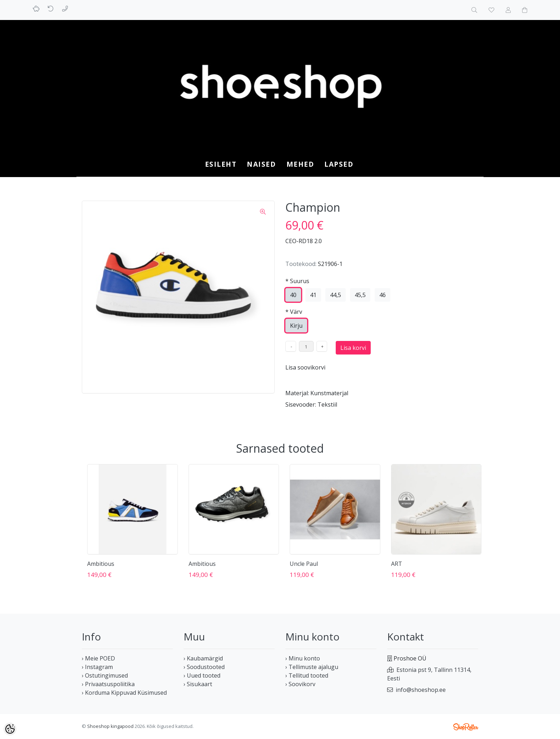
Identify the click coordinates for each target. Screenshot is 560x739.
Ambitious (101, 564)
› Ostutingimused (105, 675)
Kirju (296, 326)
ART (397, 564)
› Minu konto (303, 658)
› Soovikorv (300, 684)
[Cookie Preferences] (10, 729)
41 (313, 295)
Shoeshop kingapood (110, 726)
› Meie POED (98, 658)
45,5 (360, 295)
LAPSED (339, 164)
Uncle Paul (304, 564)
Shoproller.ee (466, 727)
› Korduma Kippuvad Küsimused (124, 693)
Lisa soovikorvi (305, 367)
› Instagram (97, 667)
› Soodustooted (204, 667)
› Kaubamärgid (203, 658)
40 (293, 295)
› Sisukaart (198, 684)
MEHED (300, 164)
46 (382, 295)
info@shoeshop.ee (421, 690)
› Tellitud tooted (307, 675)
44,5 (336, 295)
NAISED (261, 164)
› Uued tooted (202, 675)
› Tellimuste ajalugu (312, 667)
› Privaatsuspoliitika (108, 684)
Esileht (221, 164)
